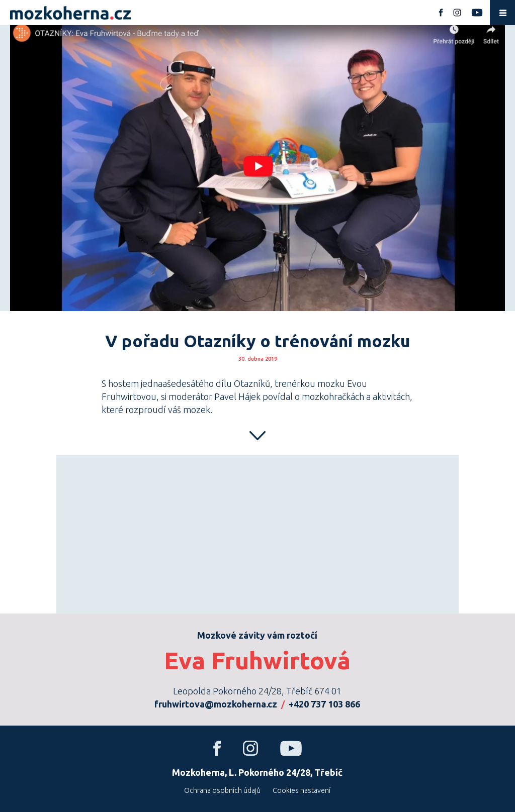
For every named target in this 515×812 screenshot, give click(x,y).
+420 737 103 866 (324, 704)
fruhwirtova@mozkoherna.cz (216, 704)
